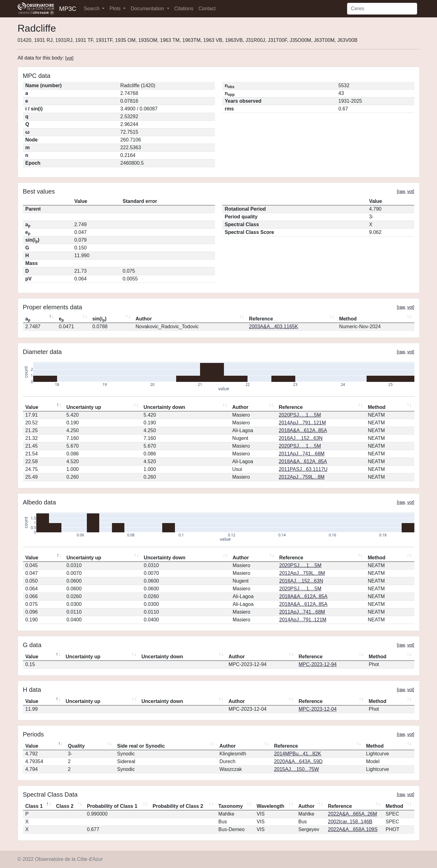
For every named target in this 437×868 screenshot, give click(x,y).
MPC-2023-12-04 (318, 709)
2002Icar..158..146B (350, 822)
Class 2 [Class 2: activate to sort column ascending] (65, 806)
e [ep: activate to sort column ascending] (61, 319)
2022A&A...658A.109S (353, 829)
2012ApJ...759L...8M (302, 477)
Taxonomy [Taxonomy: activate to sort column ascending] (231, 806)
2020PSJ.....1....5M (300, 415)
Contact (207, 9)
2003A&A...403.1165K (274, 327)
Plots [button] (116, 9)
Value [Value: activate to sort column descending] (32, 407)
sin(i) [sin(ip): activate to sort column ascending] (100, 319)
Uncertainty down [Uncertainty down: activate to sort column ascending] (164, 407)
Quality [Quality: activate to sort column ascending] (76, 746)
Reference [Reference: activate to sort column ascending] (261, 319)
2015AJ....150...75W (296, 769)
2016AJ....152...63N (301, 438)
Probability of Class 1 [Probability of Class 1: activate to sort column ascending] (112, 806)
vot (69, 58)
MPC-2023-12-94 (318, 664)
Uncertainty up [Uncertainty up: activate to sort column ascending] (84, 407)
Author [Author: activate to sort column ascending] (144, 319)
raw (401, 191)
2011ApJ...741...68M (302, 454)
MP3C (68, 9)
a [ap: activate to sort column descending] (28, 319)
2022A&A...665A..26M (352, 814)
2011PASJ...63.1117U (303, 469)
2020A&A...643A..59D (298, 761)
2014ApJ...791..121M (302, 423)
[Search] (382, 9)
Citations (184, 9)
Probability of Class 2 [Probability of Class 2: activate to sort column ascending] (178, 806)
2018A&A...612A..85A (303, 430)
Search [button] (92, 9)
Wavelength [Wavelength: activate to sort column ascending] (270, 806)
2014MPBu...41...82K (297, 754)
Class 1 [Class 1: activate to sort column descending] (34, 806)
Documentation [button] (148, 9)
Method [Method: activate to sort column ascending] (348, 319)
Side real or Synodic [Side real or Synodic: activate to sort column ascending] (141, 746)
